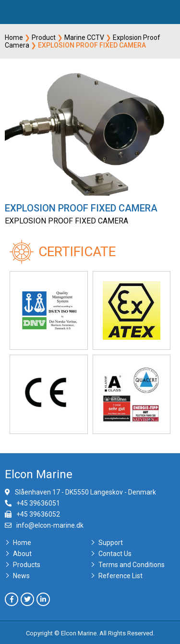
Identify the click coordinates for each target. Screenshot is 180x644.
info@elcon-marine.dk (50, 525)
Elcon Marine (39, 474)
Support (111, 543)
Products (27, 565)
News (21, 576)
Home (14, 37)
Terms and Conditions (132, 565)
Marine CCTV (84, 37)
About (22, 554)
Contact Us (115, 554)
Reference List (120, 576)
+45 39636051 (38, 503)
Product (44, 37)
